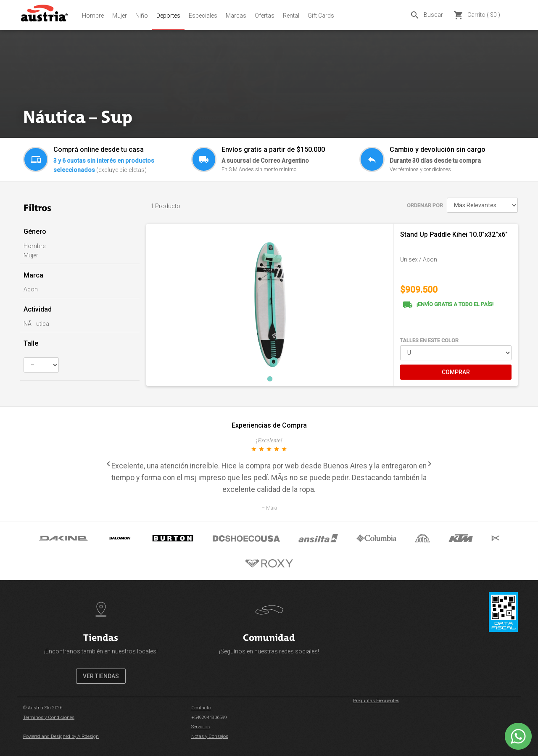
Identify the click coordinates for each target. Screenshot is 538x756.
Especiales (203, 16)
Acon (31, 289)
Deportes (168, 16)
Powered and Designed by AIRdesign (61, 736)
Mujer (120, 16)
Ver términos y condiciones (420, 169)
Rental (291, 16)
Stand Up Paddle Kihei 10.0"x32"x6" (454, 234)
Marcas (236, 16)
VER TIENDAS (101, 676)
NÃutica (36, 324)
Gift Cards (321, 16)
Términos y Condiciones (49, 718)
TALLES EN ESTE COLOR (429, 340)
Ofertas (265, 16)
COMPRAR (456, 372)
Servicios (200, 727)
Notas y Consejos (210, 736)
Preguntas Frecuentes (376, 701)
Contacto (201, 708)
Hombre (93, 16)
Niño (142, 16)
